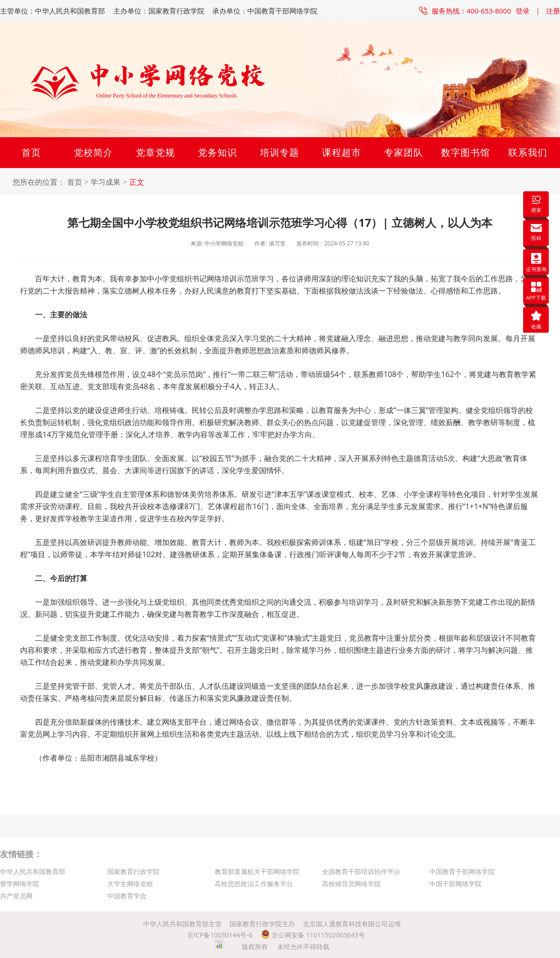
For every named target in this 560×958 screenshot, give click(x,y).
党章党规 (155, 152)
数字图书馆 (465, 152)
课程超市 (342, 152)
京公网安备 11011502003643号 (313, 935)
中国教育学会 (127, 896)
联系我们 (528, 152)
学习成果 (105, 182)
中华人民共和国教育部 (33, 871)
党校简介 (93, 152)
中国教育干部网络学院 (462, 871)
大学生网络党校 (130, 884)
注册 (553, 11)
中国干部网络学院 (455, 884)
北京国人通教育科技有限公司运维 (352, 924)
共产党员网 (16, 896)
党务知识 (217, 152)
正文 (137, 182)
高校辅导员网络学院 (351, 884)
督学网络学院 (20, 884)
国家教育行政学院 (133, 871)
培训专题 (280, 152)
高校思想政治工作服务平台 (254, 884)
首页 (31, 152)
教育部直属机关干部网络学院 (257, 871)
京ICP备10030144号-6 (220, 935)
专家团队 (404, 152)
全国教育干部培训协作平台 (361, 871)
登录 (523, 11)
